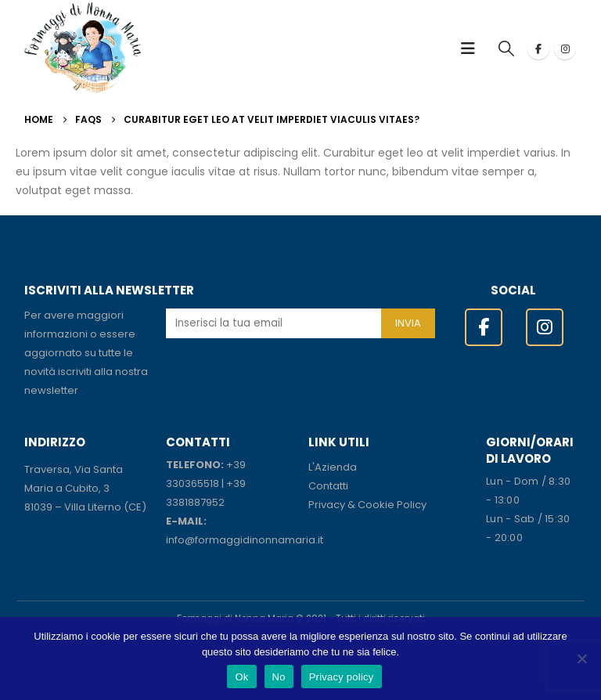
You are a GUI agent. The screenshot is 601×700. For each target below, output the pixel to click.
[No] (581, 659)
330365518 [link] (193, 484)
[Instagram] (565, 49)
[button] (473, 49)
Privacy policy (342, 677)
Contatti (328, 486)
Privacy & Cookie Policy (367, 505)
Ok (241, 677)
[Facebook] (538, 49)
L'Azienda (333, 467)
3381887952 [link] (195, 502)
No (279, 677)
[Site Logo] (83, 48)
